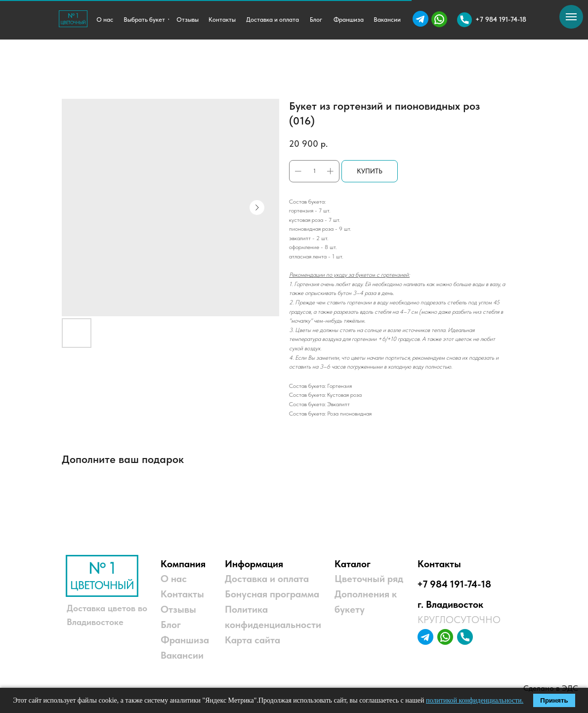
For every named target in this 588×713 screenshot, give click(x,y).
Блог (171, 625)
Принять (554, 700)
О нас (174, 579)
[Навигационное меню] (571, 17)
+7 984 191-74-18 (454, 584)
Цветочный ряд (369, 579)
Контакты (182, 594)
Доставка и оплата (267, 579)
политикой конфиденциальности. (475, 700)
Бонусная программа (272, 594)
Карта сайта (252, 640)
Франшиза (185, 640)
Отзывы (178, 609)
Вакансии (182, 655)
